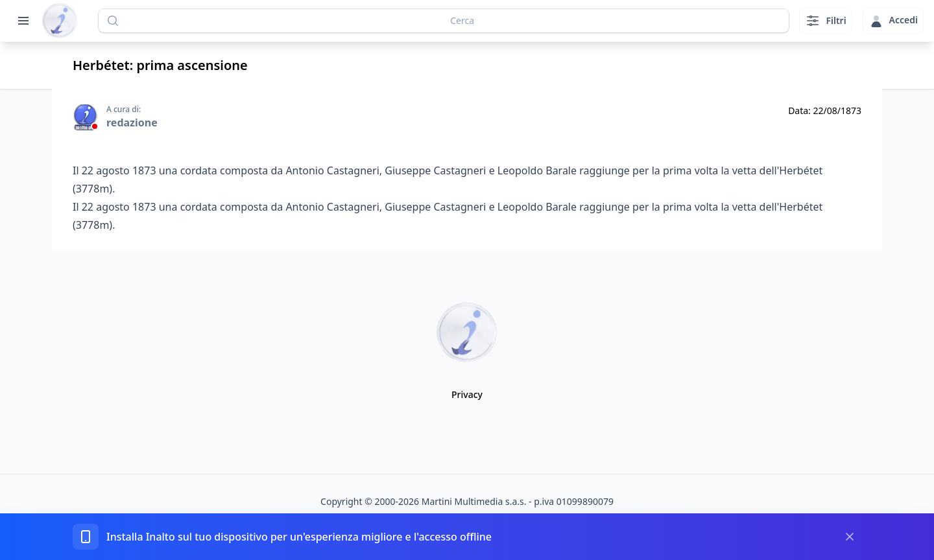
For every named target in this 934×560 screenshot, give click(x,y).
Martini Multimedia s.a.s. (474, 501)
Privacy (467, 394)
